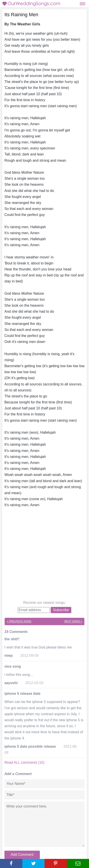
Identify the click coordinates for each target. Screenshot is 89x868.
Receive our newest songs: (44, 603)
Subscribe (61, 610)
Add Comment (22, 855)
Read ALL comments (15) (24, 762)
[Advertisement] (44, 555)
